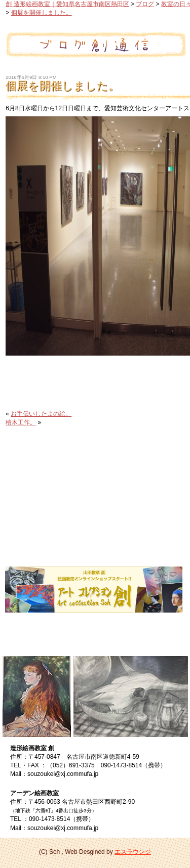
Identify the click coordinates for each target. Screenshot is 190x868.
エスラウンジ (133, 852)
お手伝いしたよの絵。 (41, 414)
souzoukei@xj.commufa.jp (63, 774)
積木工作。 (21, 422)
